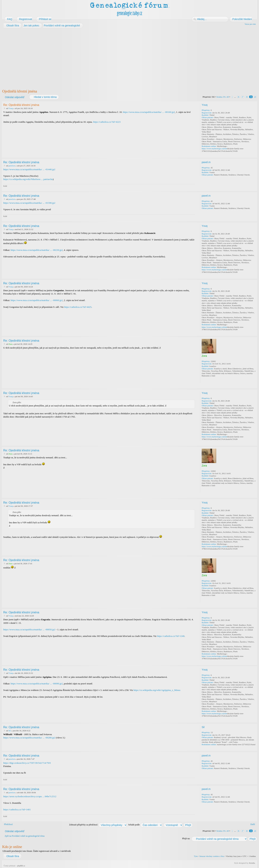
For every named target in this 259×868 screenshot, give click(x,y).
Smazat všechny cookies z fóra (212, 856)
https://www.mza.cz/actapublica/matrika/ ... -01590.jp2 (29, 203)
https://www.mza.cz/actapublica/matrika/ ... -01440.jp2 (29, 169)
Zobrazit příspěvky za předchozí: (98, 825)
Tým (196, 856)
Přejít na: (186, 839)
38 (247, 97)
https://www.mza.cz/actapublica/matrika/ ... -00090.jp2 (37, 684)
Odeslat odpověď (14, 97)
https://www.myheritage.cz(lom (214, 149)
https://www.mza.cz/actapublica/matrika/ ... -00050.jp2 (29, 629)
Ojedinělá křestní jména (20, 91)
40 (255, 97)
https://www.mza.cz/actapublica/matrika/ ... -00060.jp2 (37, 300)
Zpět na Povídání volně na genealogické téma (25, 836)
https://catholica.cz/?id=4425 (78, 307)
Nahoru (255, 155)
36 (238, 97)
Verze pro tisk (250, 24)
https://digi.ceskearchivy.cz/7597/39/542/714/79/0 (27, 763)
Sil (10, 731)
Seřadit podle (145, 825)
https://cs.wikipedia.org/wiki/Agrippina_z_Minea (157, 690)
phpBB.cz (21, 866)
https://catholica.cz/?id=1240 (171, 636)
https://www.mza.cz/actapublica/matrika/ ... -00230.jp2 (37, 250)
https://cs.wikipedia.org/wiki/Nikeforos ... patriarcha (28, 179)
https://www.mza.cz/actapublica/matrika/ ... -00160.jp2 (149, 112)
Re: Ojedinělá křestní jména (21, 105)
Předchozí (8, 824)
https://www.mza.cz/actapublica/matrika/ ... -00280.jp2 (29, 738)
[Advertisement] (111, 58)
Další (253, 824)
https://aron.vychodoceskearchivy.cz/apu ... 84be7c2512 (30, 796)
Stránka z (223, 97)
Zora (10, 344)
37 (243, 97)
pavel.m (12, 166)
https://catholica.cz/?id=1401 (17, 809)
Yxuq (11, 108)
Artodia (252, 863)
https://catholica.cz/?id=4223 (107, 122)
